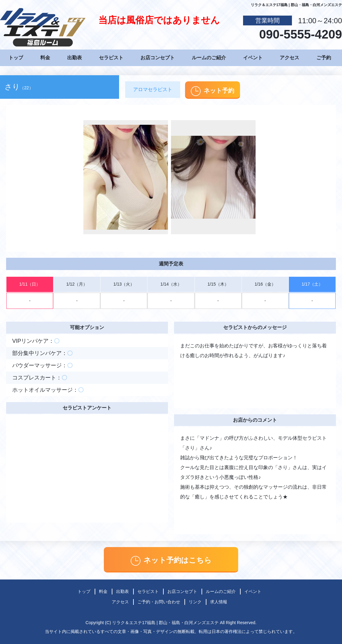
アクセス (289, 58)
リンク (195, 602)
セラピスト (111, 58)
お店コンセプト (158, 58)
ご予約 (324, 58)
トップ (16, 58)
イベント (253, 58)
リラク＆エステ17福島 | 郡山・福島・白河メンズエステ (165, 623)
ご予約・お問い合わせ (159, 602)
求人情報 (219, 602)
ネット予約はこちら (171, 561)
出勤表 (75, 58)
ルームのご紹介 (209, 58)
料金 (45, 58)
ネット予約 (213, 91)
